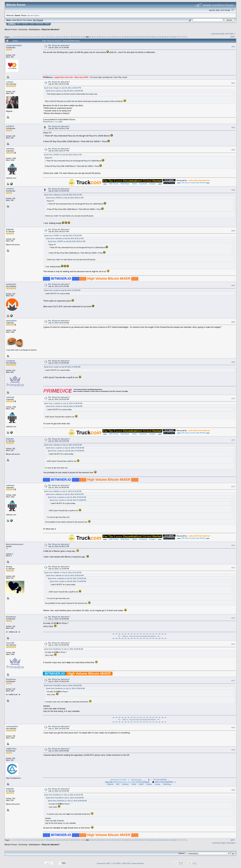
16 (42, 37)
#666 (233, 231)
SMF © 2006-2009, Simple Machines (130, 863)
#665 (233, 190)
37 (95, 37)
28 (72, 37)
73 (185, 37)
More (47, 24)
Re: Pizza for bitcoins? (59, 45)
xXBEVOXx (11, 749)
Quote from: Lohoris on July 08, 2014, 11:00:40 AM (64, 91)
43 (110, 37)
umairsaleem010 (14, 45)
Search (25, 24)
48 (123, 37)
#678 (233, 728)
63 (160, 37)
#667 (233, 285)
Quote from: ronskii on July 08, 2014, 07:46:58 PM (62, 290)
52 (133, 37)
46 (118, 37)
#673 (233, 545)
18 (47, 37)
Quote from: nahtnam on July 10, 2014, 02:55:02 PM (63, 445)
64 (163, 37)
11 (29, 37)
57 (145, 37)
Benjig (9, 567)
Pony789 (10, 643)
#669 (233, 362)
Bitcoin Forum (11, 29)
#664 (233, 150)
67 (170, 37)
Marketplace (35, 29)
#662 (233, 83)
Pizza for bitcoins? (51, 29)
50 (128, 37)
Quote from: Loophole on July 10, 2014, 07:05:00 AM (63, 403)
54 (138, 37)
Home (12, 24)
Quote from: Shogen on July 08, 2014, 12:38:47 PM (63, 88)
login (29, 15)
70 (178, 37)
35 (90, 37)
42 (108, 37)
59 (150, 37)
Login (32, 24)
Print (233, 37)
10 (27, 37)
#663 (233, 128)
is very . (53, 122)
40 (103, 37)
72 (183, 37)
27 (69, 37)
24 (62, 37)
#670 (233, 399)
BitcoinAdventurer (15, 544)
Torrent (40, 20)
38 (98, 37)
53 (135, 37)
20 (52, 37)
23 (59, 37)
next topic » (230, 34)
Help (19, 24)
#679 (233, 750)
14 (37, 37)
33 (84, 37)
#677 (233, 681)
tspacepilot (11, 321)
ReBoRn (10, 229)
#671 (233, 440)
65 (165, 37)
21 (54, 37)
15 (39, 37)
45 (115, 37)
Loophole (11, 361)
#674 (233, 568)
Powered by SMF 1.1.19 (106, 863)
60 (153, 37)
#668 (233, 322)
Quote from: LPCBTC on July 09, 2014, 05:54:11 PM (63, 155)
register (36, 15)
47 (120, 37)
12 (32, 37)
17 (44, 37)
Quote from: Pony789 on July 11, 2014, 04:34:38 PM (63, 685)
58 (148, 37)
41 (105, 37)
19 (49, 37)
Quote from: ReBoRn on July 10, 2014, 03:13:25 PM (63, 491)
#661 (233, 47)
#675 (233, 618)
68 (173, 37)
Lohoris (10, 82)
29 (74, 37)
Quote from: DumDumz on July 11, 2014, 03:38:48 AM (63, 649)
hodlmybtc (11, 284)
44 (113, 37)
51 (130, 37)
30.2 (35, 20)
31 (79, 37)
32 (82, 37)
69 (175, 37)
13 (34, 37)
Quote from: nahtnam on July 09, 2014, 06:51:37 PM (63, 195)
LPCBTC (10, 126)
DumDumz (11, 617)
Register (40, 24)
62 (158, 37)
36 (93, 37)
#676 (233, 644)
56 (143, 37)
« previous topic (218, 34)
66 (168, 37)
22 (57, 37)
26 (67, 37)
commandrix (12, 726)
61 (155, 37)
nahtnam (10, 149)
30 (77, 37)
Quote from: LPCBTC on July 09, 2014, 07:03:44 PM (63, 236)
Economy (23, 29)
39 (100, 37)
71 (180, 37)
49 (125, 37)
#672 (233, 487)
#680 (233, 790)
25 (64, 37)
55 (140, 37)
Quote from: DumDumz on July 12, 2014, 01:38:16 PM (63, 795)
